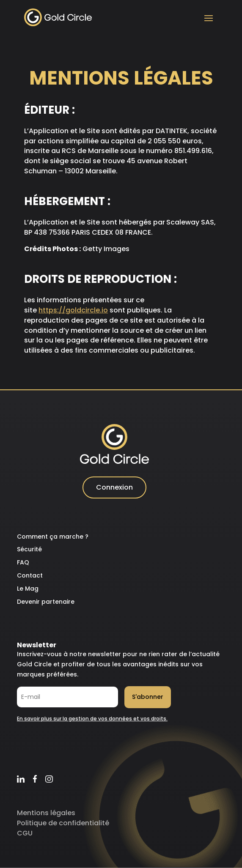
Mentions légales (46, 813)
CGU (25, 833)
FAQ (23, 562)
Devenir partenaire (46, 602)
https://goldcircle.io (73, 310)
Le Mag (28, 589)
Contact (30, 575)
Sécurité (29, 549)
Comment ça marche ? (53, 537)
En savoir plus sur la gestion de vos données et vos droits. (92, 719)
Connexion (114, 487)
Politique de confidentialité (63, 823)
